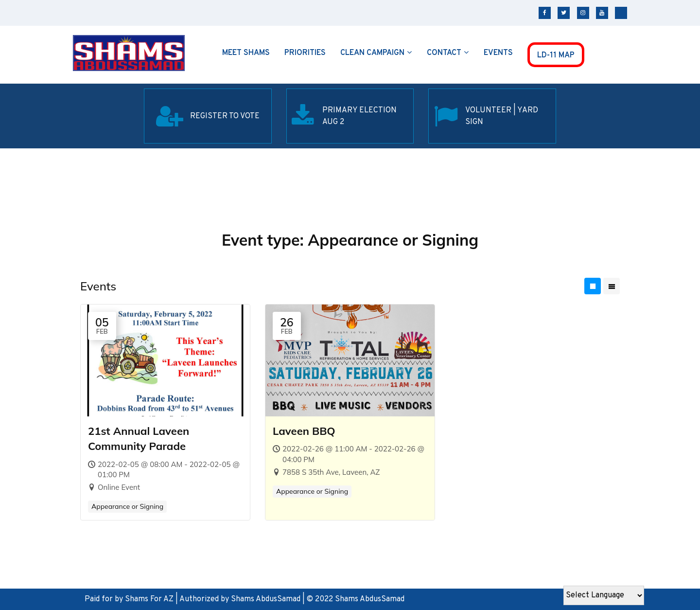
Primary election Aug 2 (359, 116)
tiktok (621, 13)
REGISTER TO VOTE (225, 116)
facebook (545, 13)
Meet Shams (246, 53)
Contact (444, 53)
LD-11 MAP (556, 55)
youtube (602, 13)
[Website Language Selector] (604, 595)
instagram (583, 13)
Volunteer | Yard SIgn (502, 116)
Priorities (305, 53)
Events (498, 53)
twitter (564, 13)
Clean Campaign (372, 53)
